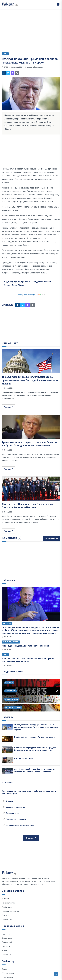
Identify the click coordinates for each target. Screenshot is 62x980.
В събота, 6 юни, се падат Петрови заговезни (35, 737)
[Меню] (58, 4)
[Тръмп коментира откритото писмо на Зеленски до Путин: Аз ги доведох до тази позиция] (31, 427)
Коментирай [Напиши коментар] (51, 538)
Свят (5, 655)
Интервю (7, 623)
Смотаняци (6, 954)
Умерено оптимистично (14, 807)
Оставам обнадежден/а (14, 819)
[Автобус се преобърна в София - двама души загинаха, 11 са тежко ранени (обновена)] (7, 771)
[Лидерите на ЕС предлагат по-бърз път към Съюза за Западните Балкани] (31, 489)
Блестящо (9, 801)
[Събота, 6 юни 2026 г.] (7, 760)
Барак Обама (18, 285)
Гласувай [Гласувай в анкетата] (31, 838)
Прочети (8, 407)
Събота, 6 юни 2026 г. (24, 758)
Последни (8, 717)
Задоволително (11, 813)
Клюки (5, 950)
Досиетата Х (7, 942)
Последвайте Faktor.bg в (31, 295)
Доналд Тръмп (13, 282)
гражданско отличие (41, 282)
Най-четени (8, 580)
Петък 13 (6, 915)
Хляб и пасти (7, 907)
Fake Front (6, 934)
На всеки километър (10, 911)
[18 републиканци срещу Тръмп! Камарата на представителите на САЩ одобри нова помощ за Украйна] (31, 361)
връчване (26, 282)
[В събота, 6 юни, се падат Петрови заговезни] (7, 739)
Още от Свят (10, 343)
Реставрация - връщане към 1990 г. (19, 825)
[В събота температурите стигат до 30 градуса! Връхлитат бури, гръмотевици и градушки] (7, 750)
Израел (7, 285)
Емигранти (6, 946)
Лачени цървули (11, 642)
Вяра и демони (8, 938)
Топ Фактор (7, 919)
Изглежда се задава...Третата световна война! (25, 646)
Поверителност (8, 977)
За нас (4, 969)
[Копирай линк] (17, 73)
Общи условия (8, 973)
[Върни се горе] (56, 974)
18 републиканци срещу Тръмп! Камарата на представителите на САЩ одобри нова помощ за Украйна (30, 380)
